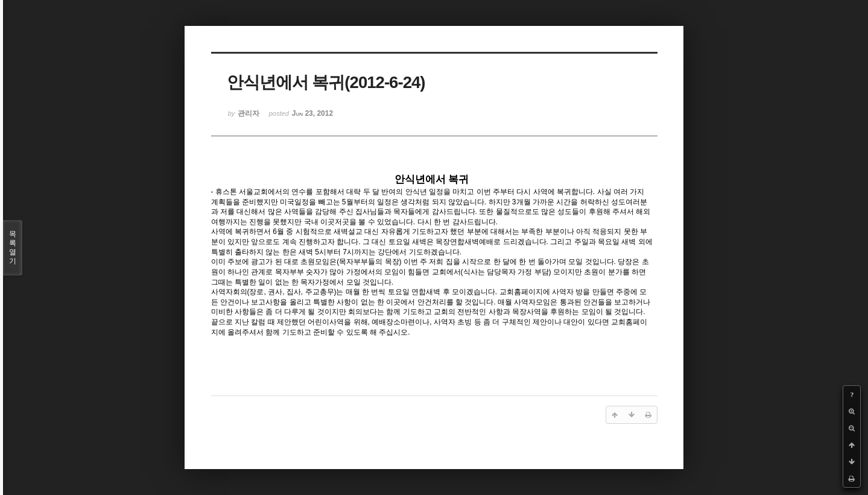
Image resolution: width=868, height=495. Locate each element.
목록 (13, 248)
